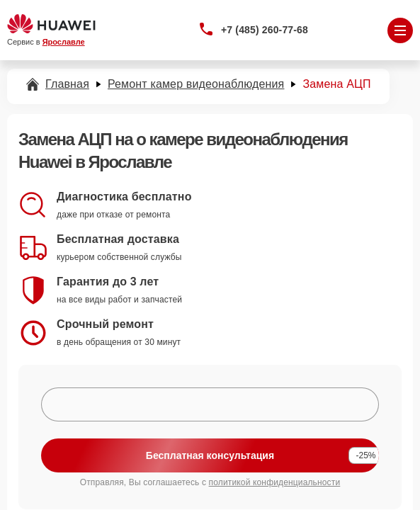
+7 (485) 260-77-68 (265, 30)
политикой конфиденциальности (275, 482)
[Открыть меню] (400, 30)
